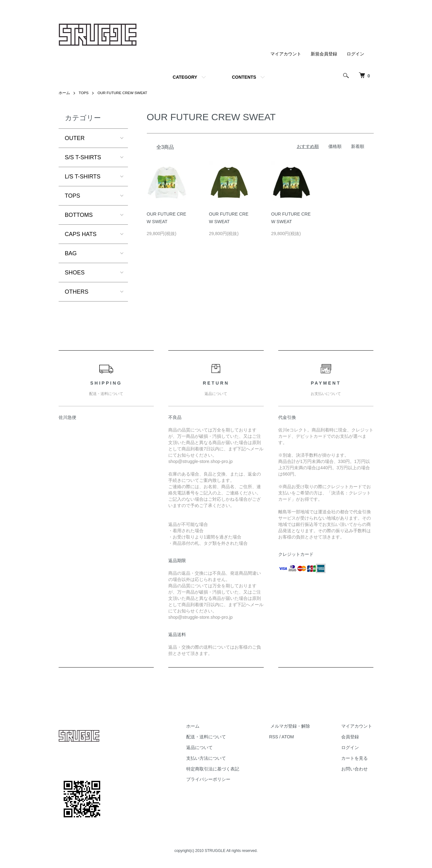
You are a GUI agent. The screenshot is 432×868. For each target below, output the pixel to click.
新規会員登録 (324, 54)
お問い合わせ (356, 769)
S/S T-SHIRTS (83, 157)
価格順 (335, 146)
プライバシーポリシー (216, 779)
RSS (279, 737)
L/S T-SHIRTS (83, 177)
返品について (207, 747)
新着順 (358, 146)
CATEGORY (185, 77)
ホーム (64, 93)
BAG (71, 253)
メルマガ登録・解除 (295, 726)
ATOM (293, 737)
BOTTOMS (79, 215)
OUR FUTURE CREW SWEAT (124, 93)
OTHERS (77, 292)
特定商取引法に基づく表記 (220, 769)
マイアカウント (286, 54)
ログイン (355, 54)
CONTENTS (244, 77)
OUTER (75, 138)
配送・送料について (213, 737)
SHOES (75, 273)
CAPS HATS (81, 234)
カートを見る (356, 758)
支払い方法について (213, 758)
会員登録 (352, 737)
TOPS (84, 93)
